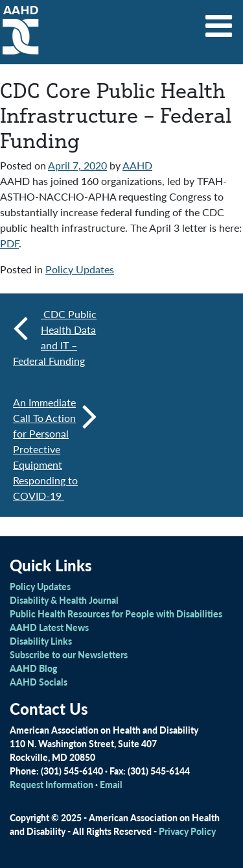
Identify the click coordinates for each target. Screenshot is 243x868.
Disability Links (41, 641)
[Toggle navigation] (219, 21)
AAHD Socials (39, 682)
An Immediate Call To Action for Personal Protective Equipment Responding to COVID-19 (55, 449)
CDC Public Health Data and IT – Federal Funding (55, 337)
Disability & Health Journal (64, 600)
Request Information (52, 784)
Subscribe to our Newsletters (69, 654)
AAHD (137, 165)
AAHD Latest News (49, 627)
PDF (9, 243)
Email (111, 784)
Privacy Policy (187, 831)
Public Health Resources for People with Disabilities (116, 614)
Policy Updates (80, 269)
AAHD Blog (33, 668)
